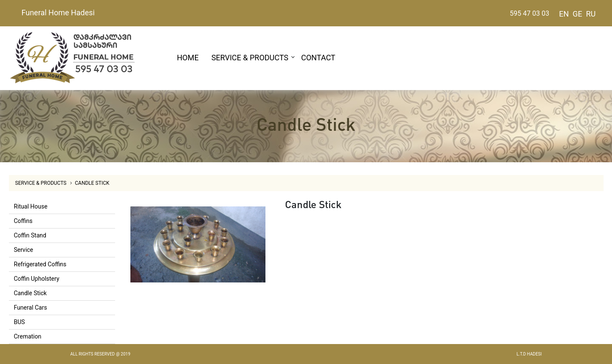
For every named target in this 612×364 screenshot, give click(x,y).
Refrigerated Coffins (40, 264)
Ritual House (31, 206)
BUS (20, 322)
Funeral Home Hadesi (58, 13)
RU (591, 14)
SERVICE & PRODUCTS (250, 58)
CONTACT (318, 58)
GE (577, 14)
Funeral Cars (31, 308)
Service (24, 250)
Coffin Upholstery (37, 279)
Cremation (28, 336)
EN (564, 14)
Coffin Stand (30, 235)
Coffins (23, 221)
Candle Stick (92, 183)
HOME (188, 58)
